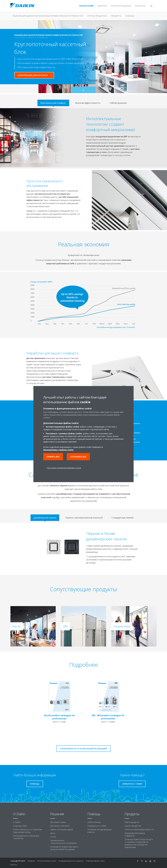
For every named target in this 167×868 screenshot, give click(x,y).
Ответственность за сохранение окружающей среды (28, 831)
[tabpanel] (83, 138)
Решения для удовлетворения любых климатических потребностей (48, 16)
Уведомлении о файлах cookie (58, 450)
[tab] (53, 103)
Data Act (14, 865)
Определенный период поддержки (135, 834)
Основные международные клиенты (99, 831)
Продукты (116, 16)
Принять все (53, 457)
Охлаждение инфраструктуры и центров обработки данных (64, 848)
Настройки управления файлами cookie (64, 468)
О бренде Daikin (20, 826)
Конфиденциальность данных (71, 861)
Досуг (53, 833)
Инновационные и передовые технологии (26, 837)
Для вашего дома (58, 822)
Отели (53, 837)
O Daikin (17, 822)
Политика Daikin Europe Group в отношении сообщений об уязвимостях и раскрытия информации (139, 843)
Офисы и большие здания (62, 829)
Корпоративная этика (95, 861)
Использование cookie (47, 861)
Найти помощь (94, 822)
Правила (31, 861)
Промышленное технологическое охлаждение (64, 842)
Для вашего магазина (60, 826)
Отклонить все (78, 457)
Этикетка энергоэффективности (139, 829)
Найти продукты (132, 822)
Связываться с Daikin (97, 826)
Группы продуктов (97, 16)
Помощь (130, 16)
